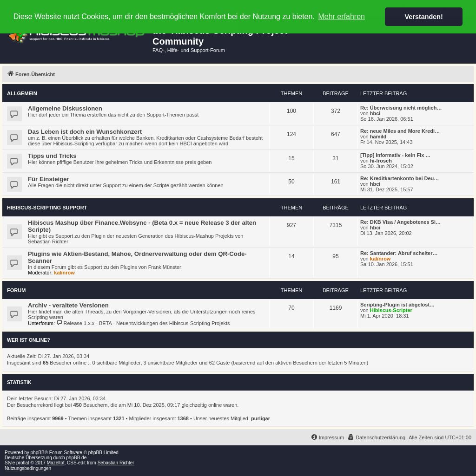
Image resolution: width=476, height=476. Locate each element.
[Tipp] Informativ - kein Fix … (395, 155)
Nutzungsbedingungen (28, 468)
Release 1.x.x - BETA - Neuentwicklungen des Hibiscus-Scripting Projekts (143, 323)
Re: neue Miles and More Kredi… (400, 131)
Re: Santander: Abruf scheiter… (399, 253)
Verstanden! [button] (424, 17)
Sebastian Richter (116, 463)
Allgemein (22, 93)
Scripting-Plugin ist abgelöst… (397, 305)
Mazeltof (56, 463)
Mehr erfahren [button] (341, 16)
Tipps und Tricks (52, 156)
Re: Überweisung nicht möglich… (401, 108)
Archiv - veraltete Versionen (68, 305)
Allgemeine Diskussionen (65, 108)
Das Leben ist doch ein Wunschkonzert (85, 132)
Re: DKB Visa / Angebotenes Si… (400, 222)
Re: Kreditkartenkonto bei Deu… (400, 178)
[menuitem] (376, 437)
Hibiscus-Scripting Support (47, 208)
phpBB (38, 453)
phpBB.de (76, 458)
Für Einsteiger (49, 179)
